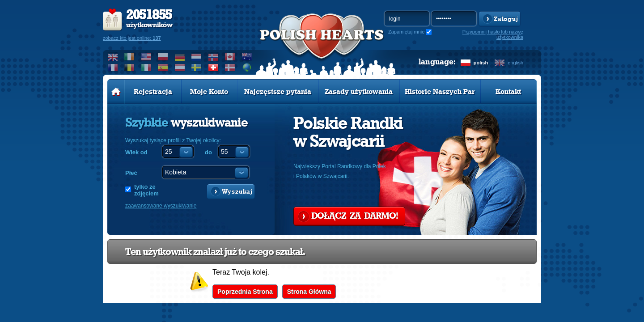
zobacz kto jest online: (132, 38)
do (208, 152)
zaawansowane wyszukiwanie (161, 206)
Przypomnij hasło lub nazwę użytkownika (493, 34)
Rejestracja (153, 92)
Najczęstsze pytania (278, 92)
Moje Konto (209, 92)
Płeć (131, 173)
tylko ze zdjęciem (146, 190)
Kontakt (508, 92)
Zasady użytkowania (359, 92)
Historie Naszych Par (440, 92)
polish (481, 63)
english (515, 63)
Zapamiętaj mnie (406, 32)
